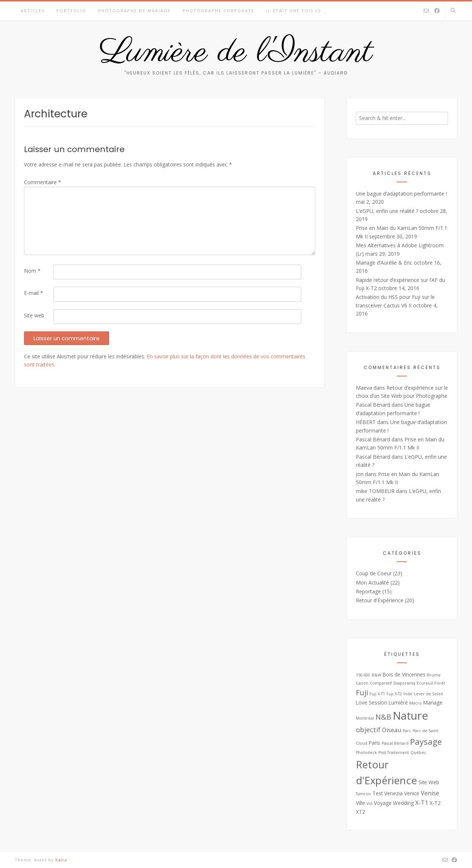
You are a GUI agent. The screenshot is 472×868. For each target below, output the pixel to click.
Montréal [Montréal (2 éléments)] (365, 718)
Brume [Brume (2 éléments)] (434, 675)
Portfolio (71, 11)
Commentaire (43, 182)
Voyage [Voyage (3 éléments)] (383, 803)
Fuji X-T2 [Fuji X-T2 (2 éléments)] (394, 694)
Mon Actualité (372, 583)
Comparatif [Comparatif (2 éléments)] (381, 683)
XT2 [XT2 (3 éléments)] (360, 812)
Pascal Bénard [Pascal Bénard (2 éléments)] (395, 743)
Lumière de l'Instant (236, 53)
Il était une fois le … (297, 11)
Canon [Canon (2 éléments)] (362, 683)
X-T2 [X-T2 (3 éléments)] (435, 803)
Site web (34, 315)
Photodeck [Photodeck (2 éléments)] (366, 752)
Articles (33, 11)
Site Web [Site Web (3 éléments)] (429, 782)
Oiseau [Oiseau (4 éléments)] (392, 730)
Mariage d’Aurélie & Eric (384, 263)
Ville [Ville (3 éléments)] (360, 803)
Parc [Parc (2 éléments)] (407, 731)
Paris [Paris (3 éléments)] (374, 743)
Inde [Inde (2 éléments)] (408, 694)
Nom (32, 271)
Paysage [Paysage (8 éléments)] (426, 742)
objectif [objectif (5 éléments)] (368, 730)
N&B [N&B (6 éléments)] (383, 717)
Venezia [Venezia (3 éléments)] (393, 793)
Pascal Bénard (373, 405)
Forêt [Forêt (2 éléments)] (440, 683)
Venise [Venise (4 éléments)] (430, 793)
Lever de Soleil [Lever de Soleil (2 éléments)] (428, 694)
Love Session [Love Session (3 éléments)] (372, 702)
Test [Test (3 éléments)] (378, 793)
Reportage (368, 591)
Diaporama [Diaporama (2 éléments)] (404, 683)
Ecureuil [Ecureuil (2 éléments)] (425, 683)
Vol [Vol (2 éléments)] (369, 803)
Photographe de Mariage (134, 11)
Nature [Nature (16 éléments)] (410, 716)
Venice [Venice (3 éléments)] (412, 793)
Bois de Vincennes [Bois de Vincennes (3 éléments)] (404, 674)
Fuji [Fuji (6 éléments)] (362, 693)
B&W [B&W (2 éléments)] (376, 675)
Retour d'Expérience (380, 600)
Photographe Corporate (218, 11)
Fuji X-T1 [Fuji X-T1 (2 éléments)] (377, 694)
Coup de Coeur (374, 573)
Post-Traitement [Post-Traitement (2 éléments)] (394, 752)
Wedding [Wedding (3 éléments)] (403, 803)
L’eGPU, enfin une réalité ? (387, 211)
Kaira (61, 860)
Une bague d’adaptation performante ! (401, 194)
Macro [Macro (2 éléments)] (416, 703)
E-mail (34, 293)
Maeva (364, 388)
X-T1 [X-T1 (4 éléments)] (422, 803)
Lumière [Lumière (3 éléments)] (398, 702)
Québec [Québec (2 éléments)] (418, 752)
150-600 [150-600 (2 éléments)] (363, 675)
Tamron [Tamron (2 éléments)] (363, 794)
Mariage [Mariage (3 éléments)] (433, 702)
